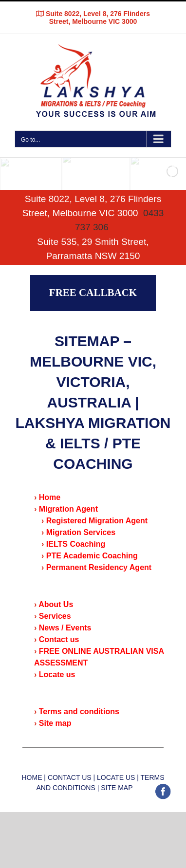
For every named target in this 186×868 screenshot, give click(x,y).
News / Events (65, 628)
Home (50, 497)
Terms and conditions (79, 711)
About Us (56, 604)
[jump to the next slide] (169, 174)
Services (55, 616)
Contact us (59, 639)
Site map (55, 723)
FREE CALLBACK (93, 293)
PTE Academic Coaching (92, 556)
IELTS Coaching (76, 544)
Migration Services (81, 532)
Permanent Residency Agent (99, 567)
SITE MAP (116, 788)
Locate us (57, 674)
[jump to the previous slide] (17, 174)
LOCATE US (116, 777)
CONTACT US (70, 777)
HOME (32, 777)
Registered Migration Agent (97, 521)
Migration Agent (68, 509)
